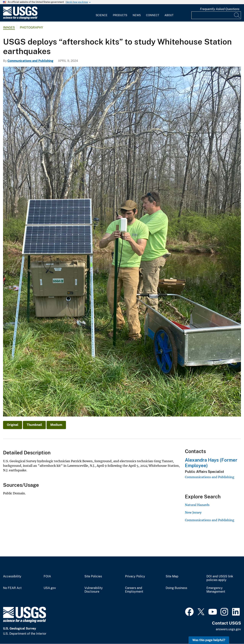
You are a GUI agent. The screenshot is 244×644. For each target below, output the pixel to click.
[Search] (237, 15)
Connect (153, 15)
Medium (56, 425)
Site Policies (93, 576)
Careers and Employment (134, 590)
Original (13, 425)
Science (102, 15)
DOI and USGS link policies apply (220, 578)
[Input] (216, 15)
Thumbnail (34, 425)
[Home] (20, 18)
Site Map (172, 576)
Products (120, 15)
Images (9, 28)
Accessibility (12, 576)
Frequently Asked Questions (220, 9)
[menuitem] (102, 13)
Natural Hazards (197, 505)
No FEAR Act (12, 588)
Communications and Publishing (30, 61)
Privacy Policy (135, 576)
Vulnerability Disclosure (94, 590)
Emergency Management (216, 590)
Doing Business (176, 588)
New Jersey (193, 512)
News (137, 15)
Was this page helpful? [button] (209, 640)
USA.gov (50, 588)
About (169, 15)
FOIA (47, 576)
